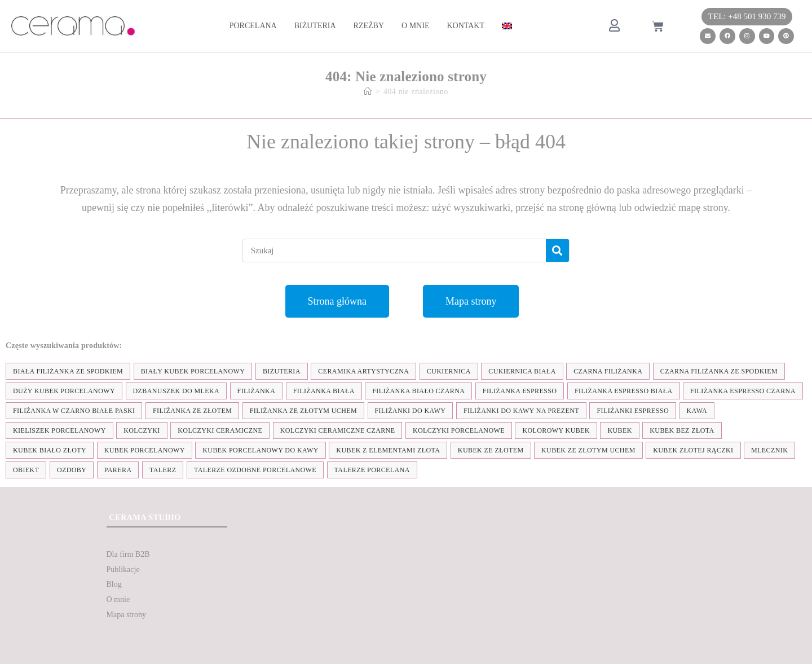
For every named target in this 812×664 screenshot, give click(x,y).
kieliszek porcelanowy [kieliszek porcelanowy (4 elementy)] (59, 430)
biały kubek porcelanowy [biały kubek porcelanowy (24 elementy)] (193, 371)
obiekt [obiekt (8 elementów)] (26, 470)
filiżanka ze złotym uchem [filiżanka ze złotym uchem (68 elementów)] (303, 411)
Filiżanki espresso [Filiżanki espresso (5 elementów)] (633, 411)
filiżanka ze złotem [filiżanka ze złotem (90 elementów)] (192, 411)
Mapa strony (126, 615)
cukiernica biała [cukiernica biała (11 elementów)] (522, 371)
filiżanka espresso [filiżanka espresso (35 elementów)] (520, 391)
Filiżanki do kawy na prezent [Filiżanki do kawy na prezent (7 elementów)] (521, 411)
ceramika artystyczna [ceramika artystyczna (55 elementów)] (363, 371)
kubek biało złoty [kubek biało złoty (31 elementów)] (50, 450)
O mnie (415, 26)
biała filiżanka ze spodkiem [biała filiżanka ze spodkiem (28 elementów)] (68, 371)
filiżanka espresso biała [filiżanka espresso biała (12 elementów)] (624, 391)
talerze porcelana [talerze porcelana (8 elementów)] (372, 470)
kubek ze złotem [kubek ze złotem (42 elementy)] (491, 450)
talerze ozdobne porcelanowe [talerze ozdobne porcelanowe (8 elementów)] (255, 470)
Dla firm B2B (128, 554)
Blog (114, 584)
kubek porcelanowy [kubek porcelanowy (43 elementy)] (145, 450)
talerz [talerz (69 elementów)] (163, 470)
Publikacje (123, 570)
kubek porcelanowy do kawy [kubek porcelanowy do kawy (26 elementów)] (261, 450)
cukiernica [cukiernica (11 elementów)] (449, 371)
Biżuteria (315, 26)
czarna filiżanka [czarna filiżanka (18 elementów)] (608, 371)
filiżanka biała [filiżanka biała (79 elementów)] (324, 391)
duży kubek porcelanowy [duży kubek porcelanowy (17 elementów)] (64, 391)
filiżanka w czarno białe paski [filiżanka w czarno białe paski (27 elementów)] (74, 411)
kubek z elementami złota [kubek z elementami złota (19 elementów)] (388, 450)
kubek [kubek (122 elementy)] (619, 430)
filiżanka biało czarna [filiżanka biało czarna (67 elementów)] (418, 391)
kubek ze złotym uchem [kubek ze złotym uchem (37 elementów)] (588, 450)
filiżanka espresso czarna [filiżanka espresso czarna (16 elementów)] (743, 391)
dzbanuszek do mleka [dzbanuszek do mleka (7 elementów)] (176, 391)
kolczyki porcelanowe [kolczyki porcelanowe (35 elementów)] (459, 430)
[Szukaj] (557, 250)
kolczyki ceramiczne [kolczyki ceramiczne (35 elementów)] (220, 430)
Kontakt (465, 26)
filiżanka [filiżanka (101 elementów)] (257, 391)
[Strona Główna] (368, 92)
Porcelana (253, 26)
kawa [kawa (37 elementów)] (697, 411)
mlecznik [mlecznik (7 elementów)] (769, 450)
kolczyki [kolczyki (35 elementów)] (142, 430)
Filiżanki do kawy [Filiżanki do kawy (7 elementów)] (411, 411)
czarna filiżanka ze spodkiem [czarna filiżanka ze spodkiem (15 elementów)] (719, 371)
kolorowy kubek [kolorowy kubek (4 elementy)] (556, 430)
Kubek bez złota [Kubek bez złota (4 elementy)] (682, 430)
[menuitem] (507, 26)
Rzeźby (369, 26)
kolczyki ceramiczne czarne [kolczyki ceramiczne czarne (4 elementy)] (338, 430)
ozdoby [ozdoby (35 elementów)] (72, 470)
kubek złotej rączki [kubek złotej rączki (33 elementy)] (693, 450)
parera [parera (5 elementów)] (118, 470)
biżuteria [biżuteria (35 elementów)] (282, 371)
